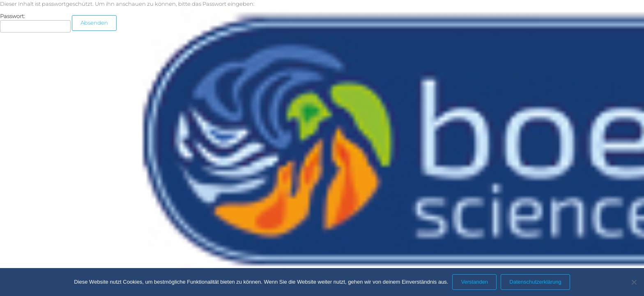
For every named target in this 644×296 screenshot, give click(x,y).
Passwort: (35, 23)
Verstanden (474, 282)
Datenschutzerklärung (535, 282)
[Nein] (634, 282)
